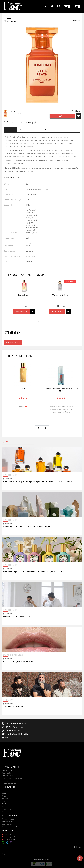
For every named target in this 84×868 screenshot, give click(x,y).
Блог (6, 442)
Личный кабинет (8, 819)
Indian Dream (24, 295)
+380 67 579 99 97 (9, 834)
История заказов (8, 822)
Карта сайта (7, 773)
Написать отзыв (13, 343)
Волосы (5, 799)
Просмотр (22, 312)
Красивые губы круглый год (19, 661)
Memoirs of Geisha (60, 295)
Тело (4, 801)
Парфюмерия (7, 791)
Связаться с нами (9, 770)
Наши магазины (9, 839)
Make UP (5, 793)
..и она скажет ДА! (14, 706)
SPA (3, 807)
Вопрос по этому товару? (20, 122)
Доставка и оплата (54, 130)
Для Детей (6, 804)
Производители (8, 776)
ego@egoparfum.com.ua (13, 837)
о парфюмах (10, 475)
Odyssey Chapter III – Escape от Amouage (27, 526)
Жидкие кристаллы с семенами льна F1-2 (61, 390)
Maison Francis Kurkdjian (16, 616)
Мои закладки (7, 824)
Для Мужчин (6, 809)
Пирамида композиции (30, 130)
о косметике (9, 700)
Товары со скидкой (9, 784)
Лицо (4, 796)
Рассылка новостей (9, 827)
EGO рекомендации (14, 655)
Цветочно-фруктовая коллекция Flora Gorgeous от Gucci (35, 571)
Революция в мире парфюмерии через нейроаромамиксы (38, 481)
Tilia (23, 389)
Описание (10, 130)
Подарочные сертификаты (12, 778)
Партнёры (6, 781)
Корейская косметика (10, 812)
